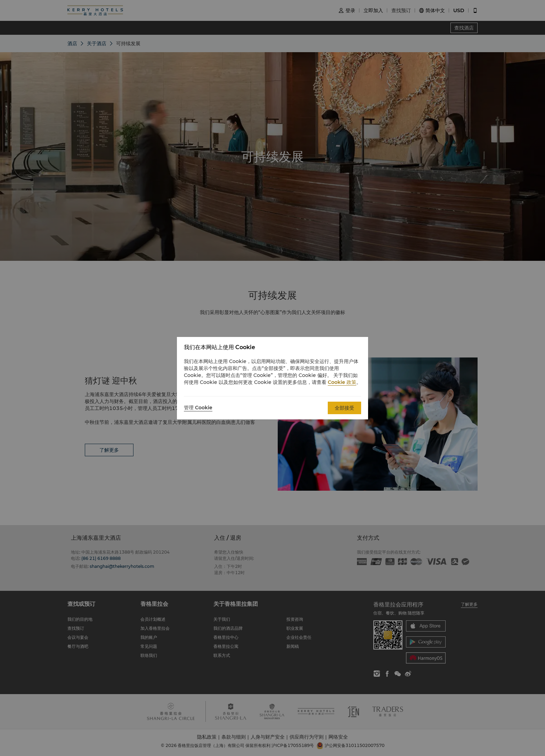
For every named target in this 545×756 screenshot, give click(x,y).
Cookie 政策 (342, 382)
